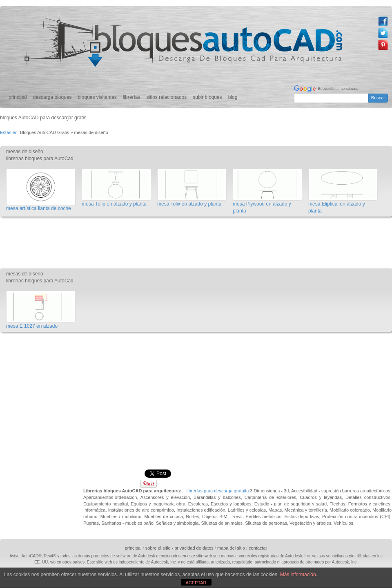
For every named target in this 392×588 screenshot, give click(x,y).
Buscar (378, 98)
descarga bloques (52, 97)
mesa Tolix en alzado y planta (189, 204)
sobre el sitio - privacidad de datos (179, 548)
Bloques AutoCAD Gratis (45, 132)
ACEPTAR (196, 583)
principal (18, 97)
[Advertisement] (149, 240)
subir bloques (207, 97)
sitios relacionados (167, 97)
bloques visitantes (97, 97)
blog (233, 97)
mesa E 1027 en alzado (32, 326)
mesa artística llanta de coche (39, 208)
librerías (132, 97)
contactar (258, 548)
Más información (298, 575)
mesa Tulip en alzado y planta (114, 204)
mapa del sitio (231, 548)
